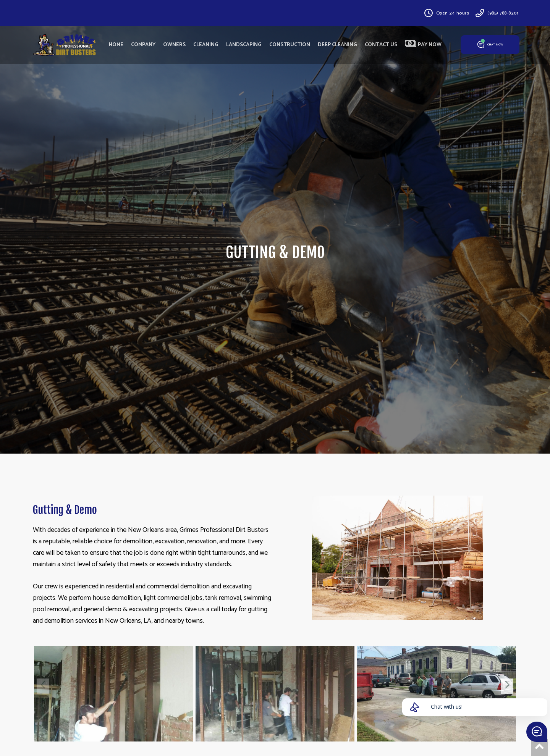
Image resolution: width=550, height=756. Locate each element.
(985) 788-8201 (503, 13)
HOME (116, 45)
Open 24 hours (453, 13)
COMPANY (143, 45)
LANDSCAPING (244, 45)
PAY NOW (423, 45)
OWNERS (174, 45)
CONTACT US (381, 45)
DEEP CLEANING (337, 45)
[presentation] (43, 686)
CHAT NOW (490, 45)
